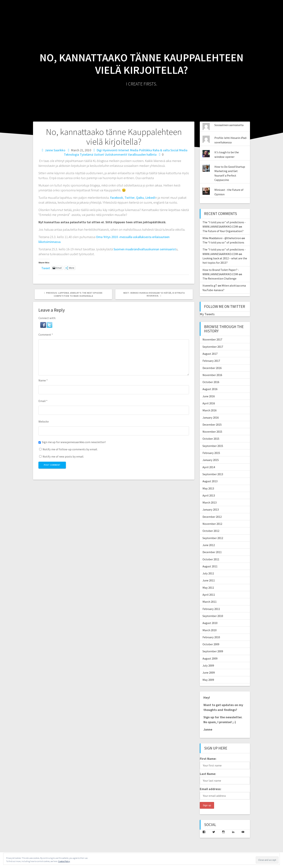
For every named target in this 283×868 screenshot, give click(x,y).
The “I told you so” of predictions (223, 242)
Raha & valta (161, 150)
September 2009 (213, 651)
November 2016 (212, 375)
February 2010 (211, 637)
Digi (99, 150)
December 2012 (212, 517)
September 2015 (213, 446)
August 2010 (210, 623)
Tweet (46, 268)
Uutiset (99, 154)
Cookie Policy (64, 861)
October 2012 (211, 531)
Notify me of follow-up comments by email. (70, 449)
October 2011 (211, 559)
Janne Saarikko (55, 150)
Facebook (117, 198)
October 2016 (211, 382)
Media (134, 150)
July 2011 (208, 573)
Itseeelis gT (210, 285)
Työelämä (86, 154)
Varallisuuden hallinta (142, 154)
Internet (124, 150)
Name (43, 380)
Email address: (211, 789)
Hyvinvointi (110, 150)
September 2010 (213, 616)
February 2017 (211, 361)
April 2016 (209, 403)
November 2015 (212, 432)
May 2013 (208, 488)
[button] (43, 324)
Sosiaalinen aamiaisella (229, 125)
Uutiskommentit (116, 154)
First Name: (208, 759)
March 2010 (210, 630)
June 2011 (209, 580)
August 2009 (210, 658)
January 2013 (211, 509)
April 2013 (209, 495)
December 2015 (212, 425)
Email (43, 401)
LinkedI (150, 198)
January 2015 (211, 460)
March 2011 (210, 602)
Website (44, 421)
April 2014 (209, 467)
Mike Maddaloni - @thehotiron (222, 238)
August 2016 (210, 389)
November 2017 (212, 339)
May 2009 (208, 680)
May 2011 (208, 588)
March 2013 (210, 502)
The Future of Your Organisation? (223, 231)
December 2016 (212, 368)
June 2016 (209, 396)
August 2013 (210, 481)
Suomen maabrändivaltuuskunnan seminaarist (145, 249)
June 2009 (209, 673)
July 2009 (208, 665)
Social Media (179, 150)
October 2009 (211, 644)
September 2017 (213, 347)
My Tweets (207, 314)
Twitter (130, 198)
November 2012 (212, 524)
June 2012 (209, 545)
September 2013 (213, 474)
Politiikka (145, 150)
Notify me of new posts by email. (63, 456)
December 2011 (212, 552)
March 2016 (210, 410)
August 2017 (210, 354)
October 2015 (211, 439)
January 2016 (211, 417)
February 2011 (211, 609)
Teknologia (71, 154)
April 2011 (209, 595)
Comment (46, 335)
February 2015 (211, 453)
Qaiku (140, 198)
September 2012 (213, 538)
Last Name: (208, 774)
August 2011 (210, 566)
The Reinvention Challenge (219, 278)
